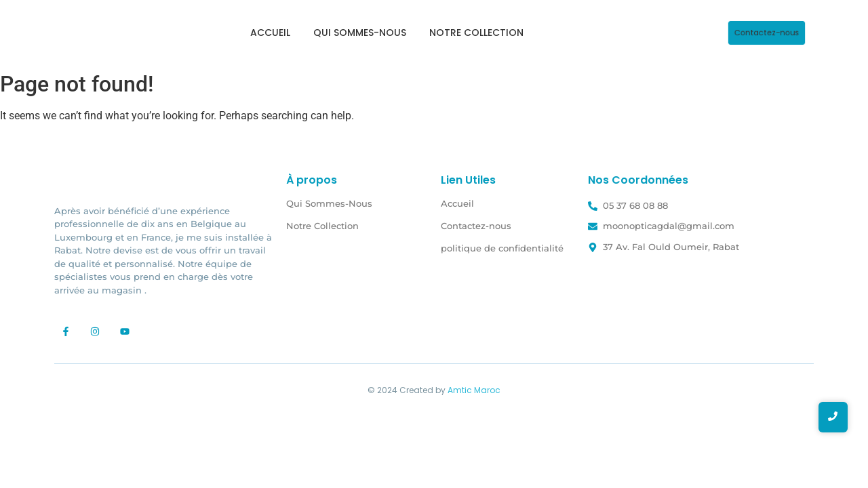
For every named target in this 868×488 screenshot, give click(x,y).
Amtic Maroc (474, 390)
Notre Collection (476, 33)
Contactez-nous (476, 226)
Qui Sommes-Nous (360, 33)
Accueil (270, 33)
